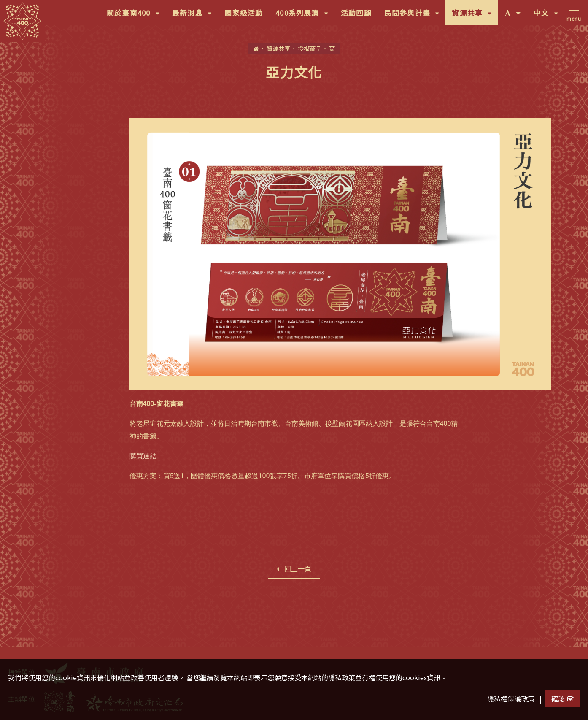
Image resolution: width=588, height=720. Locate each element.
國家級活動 (244, 13)
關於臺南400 (136, 16)
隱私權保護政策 (511, 698)
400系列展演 (305, 16)
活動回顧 (356, 13)
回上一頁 (294, 568)
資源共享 (475, 16)
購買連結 (143, 456)
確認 (562, 698)
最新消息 (195, 16)
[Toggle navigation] (572, 13)
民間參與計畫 (415, 16)
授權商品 (310, 48)
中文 (549, 16)
